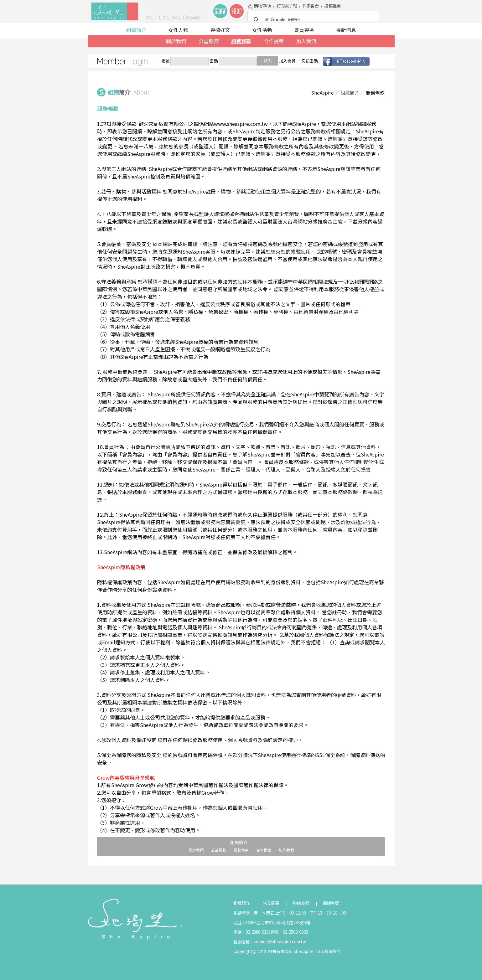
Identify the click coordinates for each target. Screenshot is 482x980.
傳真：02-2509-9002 (289, 932)
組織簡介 (136, 30)
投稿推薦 (333, 6)
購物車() (262, 6)
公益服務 (209, 41)
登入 (267, 61)
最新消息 (346, 30)
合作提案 (274, 41)
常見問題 (271, 903)
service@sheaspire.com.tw (280, 942)
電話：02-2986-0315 (252, 932)
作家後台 (311, 6)
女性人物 (178, 30)
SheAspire (322, 93)
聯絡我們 (301, 903)
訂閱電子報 (287, 6)
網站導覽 (331, 903)
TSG (319, 951)
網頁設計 (332, 951)
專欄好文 (220, 30)
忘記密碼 (309, 61)
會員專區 (304, 30)
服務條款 (241, 41)
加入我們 (306, 41)
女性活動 (262, 30)
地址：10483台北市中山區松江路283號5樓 (272, 923)
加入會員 (287, 61)
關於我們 (176, 41)
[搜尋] (313, 20)
